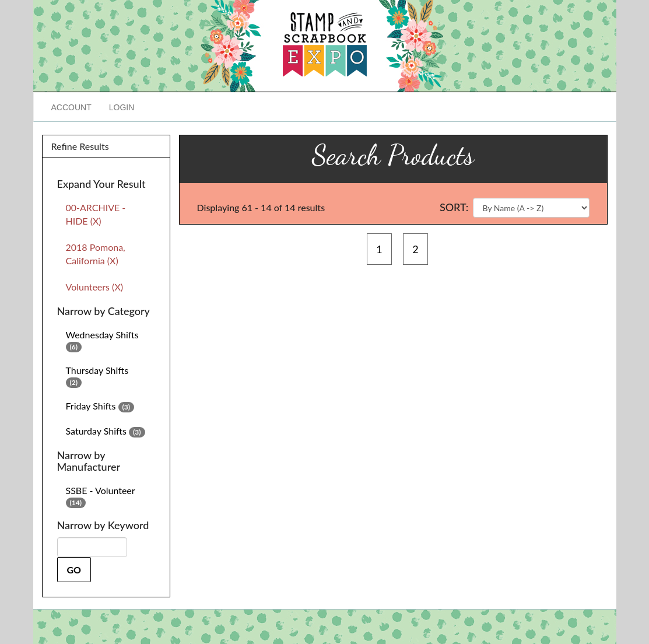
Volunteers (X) (95, 287)
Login (122, 107)
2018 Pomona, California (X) (96, 254)
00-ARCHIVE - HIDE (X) (96, 214)
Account (71, 107)
